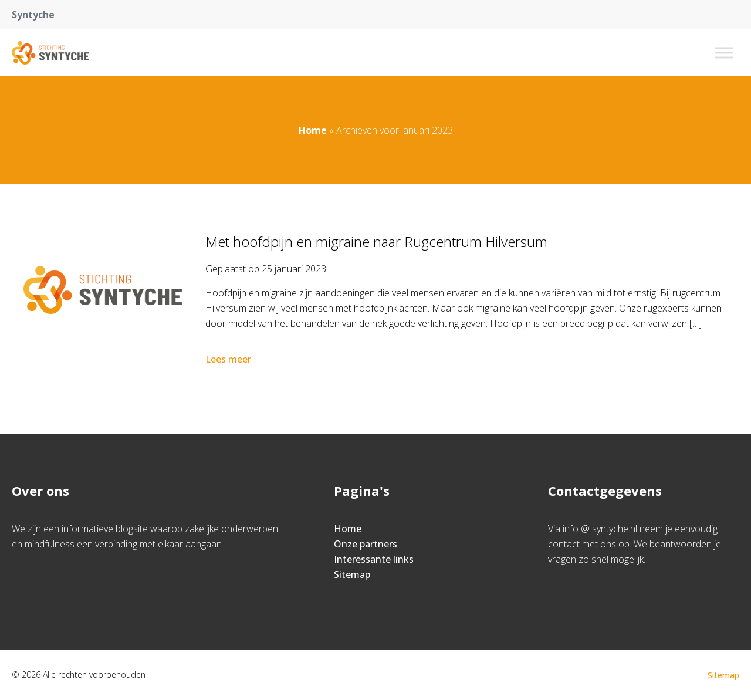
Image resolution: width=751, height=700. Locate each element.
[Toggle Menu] (724, 53)
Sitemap (352, 574)
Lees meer (229, 359)
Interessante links (374, 559)
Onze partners (366, 544)
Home (313, 130)
